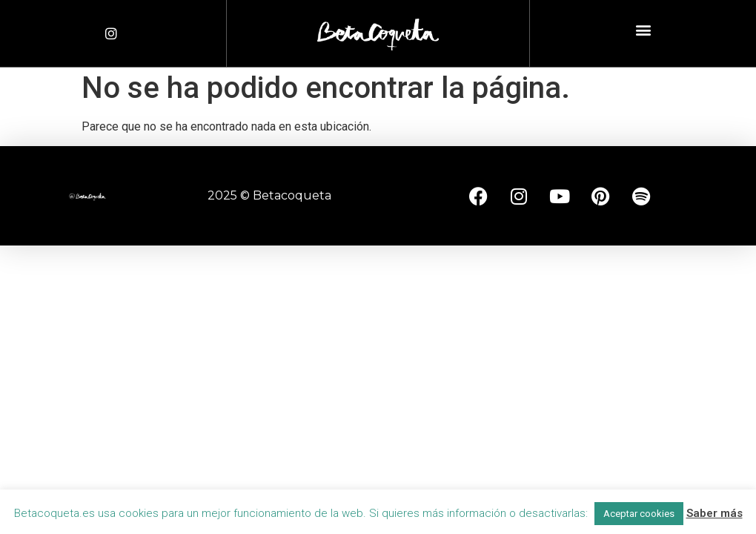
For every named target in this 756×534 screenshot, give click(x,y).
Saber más (714, 513)
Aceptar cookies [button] (639, 514)
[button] (643, 30)
